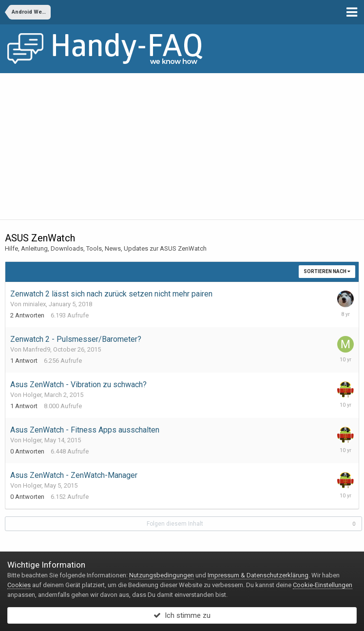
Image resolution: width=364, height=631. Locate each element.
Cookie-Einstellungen (323, 585)
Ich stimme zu (182, 615)
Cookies (19, 585)
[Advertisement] (182, 146)
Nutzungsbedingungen (162, 575)
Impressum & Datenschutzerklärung (258, 575)
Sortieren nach (327, 271)
